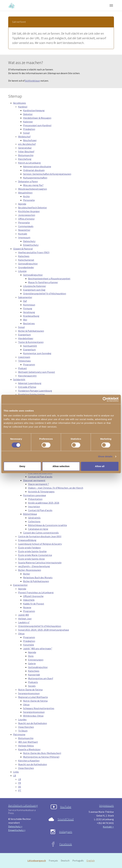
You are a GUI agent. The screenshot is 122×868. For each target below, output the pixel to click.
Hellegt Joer (25, 619)
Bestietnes (29, 323)
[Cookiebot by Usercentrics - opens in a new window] (105, 399)
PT (20, 790)
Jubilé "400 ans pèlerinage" (38, 648)
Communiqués (26, 226)
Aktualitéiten (25, 193)
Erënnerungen (36, 660)
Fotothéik (29, 645)
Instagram (66, 832)
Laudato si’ (24, 622)
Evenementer (20, 585)
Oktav (21, 634)
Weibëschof (24, 137)
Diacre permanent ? (39, 484)
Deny (22, 466)
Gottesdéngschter (28, 264)
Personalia (29, 200)
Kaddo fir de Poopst (34, 604)
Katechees (24, 256)
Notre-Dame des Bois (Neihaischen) (42, 753)
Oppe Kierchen (26, 727)
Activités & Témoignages (41, 492)
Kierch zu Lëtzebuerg (29, 163)
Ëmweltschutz (31, 245)
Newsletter (24, 230)
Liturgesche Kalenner (35, 286)
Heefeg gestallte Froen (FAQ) (34, 252)
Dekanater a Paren (28, 181)
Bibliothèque (30, 514)
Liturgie (22, 271)
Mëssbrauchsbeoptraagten (33, 189)
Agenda (22, 204)
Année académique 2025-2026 (44, 503)
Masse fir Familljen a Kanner (43, 282)
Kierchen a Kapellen (29, 761)
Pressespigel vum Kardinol (37, 125)
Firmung (28, 308)
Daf (25, 301)
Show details (105, 456)
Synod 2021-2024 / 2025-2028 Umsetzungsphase (44, 630)
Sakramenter (25, 297)
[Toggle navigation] (111, 5)
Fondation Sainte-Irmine (31, 394)
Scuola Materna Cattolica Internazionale (40, 563)
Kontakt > (108, 827)
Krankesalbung (31, 316)
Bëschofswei (30, 140)
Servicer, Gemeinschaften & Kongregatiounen (47, 174)
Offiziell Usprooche (33, 596)
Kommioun (29, 305)
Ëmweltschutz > (17, 830)
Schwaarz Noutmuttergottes (39, 708)
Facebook (66, 844)
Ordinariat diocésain (34, 170)
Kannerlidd (34, 675)
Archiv (26, 196)
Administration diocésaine (37, 166)
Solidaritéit (19, 379)
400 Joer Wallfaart (28, 742)
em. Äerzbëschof (27, 144)
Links (16, 772)
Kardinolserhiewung (34, 110)
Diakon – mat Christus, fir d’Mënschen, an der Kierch (56, 488)
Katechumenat (26, 260)
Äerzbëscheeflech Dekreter (33, 208)
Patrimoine (19, 734)
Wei (25, 320)
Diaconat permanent (34, 480)
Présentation (35, 499)
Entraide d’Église (27, 387)
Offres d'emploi (26, 219)
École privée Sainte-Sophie (32, 551)
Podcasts (33, 682)
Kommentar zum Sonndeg (37, 353)
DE (20, 787)
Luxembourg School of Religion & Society (40, 544)
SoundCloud (66, 819)
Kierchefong (25, 159)
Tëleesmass (24, 361)
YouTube (66, 807)
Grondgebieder (26, 267)
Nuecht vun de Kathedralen (33, 723)
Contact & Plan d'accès (40, 477)
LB (15, 776)
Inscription (34, 506)
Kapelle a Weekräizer (29, 749)
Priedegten (29, 129)
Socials (32, 686)
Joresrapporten (27, 215)
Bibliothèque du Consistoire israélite (48, 525)
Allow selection (61, 466)
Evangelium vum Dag (34, 290)
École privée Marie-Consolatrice (35, 555)
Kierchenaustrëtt (27, 376)
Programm (29, 364)
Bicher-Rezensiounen (30, 570)
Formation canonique (35, 495)
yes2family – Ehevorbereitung (34, 566)
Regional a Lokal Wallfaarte (33, 697)
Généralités (34, 518)
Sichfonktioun (32, 81)
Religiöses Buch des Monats (38, 577)
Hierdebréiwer (26, 338)
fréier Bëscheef (26, 151)
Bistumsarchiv (26, 155)
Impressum (24, 237)
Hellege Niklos (26, 746)
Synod (26, 133)
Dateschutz (29, 241)
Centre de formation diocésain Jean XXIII (40, 536)
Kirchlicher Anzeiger (29, 211)
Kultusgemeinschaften (35, 178)
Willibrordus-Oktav (33, 716)
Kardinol (23, 107)
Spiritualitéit (30, 346)
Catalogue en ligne (38, 529)
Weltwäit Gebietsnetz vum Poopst (37, 372)
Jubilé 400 (24, 615)
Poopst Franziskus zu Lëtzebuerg (36, 592)
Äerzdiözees (20, 103)
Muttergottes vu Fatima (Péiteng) (41, 757)
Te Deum (23, 731)
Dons (31, 656)
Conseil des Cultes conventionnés (41, 533)
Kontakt (23, 234)
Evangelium (24, 335)
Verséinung (29, 312)
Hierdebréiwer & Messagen (37, 118)
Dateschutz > (15, 826)
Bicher (27, 574)
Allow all (100, 466)
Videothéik (29, 600)
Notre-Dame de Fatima (30, 690)
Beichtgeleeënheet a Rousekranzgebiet (49, 279)
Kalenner (28, 122)
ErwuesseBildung (27, 540)
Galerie (32, 663)
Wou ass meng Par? (33, 185)
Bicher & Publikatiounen (31, 331)
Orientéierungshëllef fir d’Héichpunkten (45, 293)
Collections (34, 521)
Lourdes (22, 719)
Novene (27, 607)
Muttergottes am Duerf (41, 678)
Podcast (23, 368)
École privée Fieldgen (29, 548)
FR (20, 783)
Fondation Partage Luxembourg (35, 391)
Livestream (24, 357)
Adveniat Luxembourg (30, 383)
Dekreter (28, 114)
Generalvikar (25, 148)
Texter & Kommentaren (31, 342)
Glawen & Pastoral (23, 249)
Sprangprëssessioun (29, 693)
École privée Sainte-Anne (31, 559)
